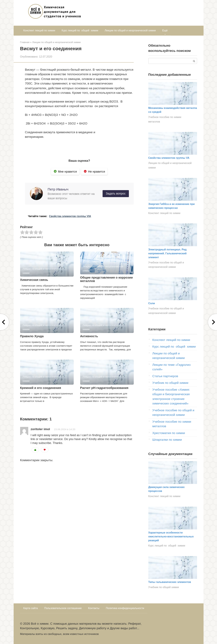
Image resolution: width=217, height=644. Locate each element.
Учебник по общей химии (170, 383)
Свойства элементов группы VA (169, 158)
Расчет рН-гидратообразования (104, 388)
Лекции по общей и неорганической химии (130, 30)
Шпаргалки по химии (167, 440)
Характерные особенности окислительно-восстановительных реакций (171, 537)
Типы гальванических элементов (170, 582)
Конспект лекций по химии (39, 30)
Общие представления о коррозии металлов (106, 279)
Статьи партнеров (165, 376)
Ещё (165, 30)
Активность (89, 336)
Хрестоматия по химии (169, 433)
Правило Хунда (32, 336)
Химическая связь (34, 280)
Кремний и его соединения (41, 388)
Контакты (94, 608)
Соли (152, 303)
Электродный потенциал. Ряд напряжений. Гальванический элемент (167, 253)
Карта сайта (31, 608)
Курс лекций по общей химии (80, 30)
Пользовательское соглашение (63, 608)
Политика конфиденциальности (125, 608)
